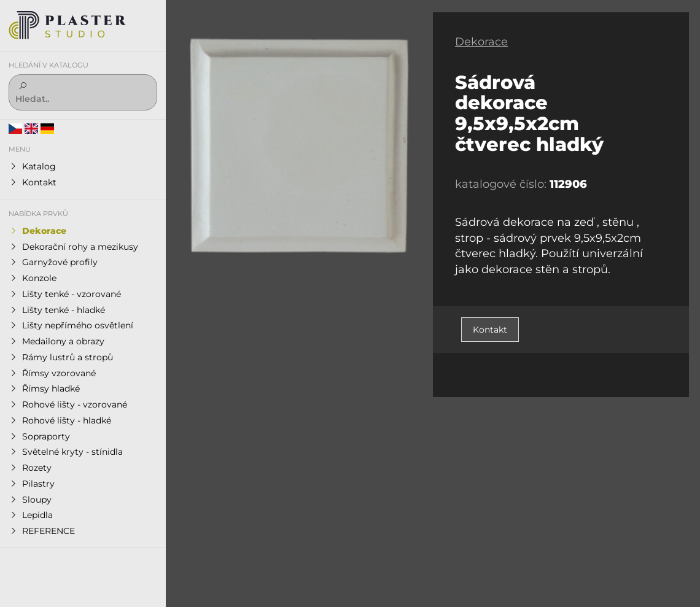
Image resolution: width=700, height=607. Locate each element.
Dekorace (481, 42)
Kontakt (490, 330)
